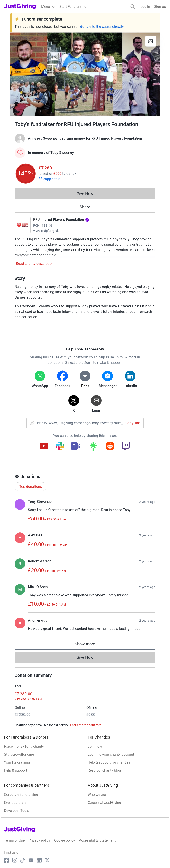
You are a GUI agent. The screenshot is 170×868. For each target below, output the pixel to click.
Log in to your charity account (111, 754)
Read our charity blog (104, 770)
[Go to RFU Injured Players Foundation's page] (23, 225)
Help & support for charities (109, 762)
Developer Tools (16, 811)
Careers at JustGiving (104, 803)
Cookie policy (65, 840)
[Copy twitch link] (126, 446)
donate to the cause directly (102, 27)
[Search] (133, 7)
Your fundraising (17, 762)
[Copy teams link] (76, 446)
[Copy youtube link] (44, 446)
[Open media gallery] (85, 74)
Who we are (97, 795)
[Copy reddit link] (110, 446)
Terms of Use (14, 840)
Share (85, 207)
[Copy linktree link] (93, 448)
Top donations (31, 487)
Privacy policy (39, 840)
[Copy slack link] (60, 446)
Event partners (15, 803)
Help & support (15, 770)
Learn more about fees (86, 725)
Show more (89, 645)
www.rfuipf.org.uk (46, 231)
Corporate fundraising (21, 795)
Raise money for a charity (24, 746)
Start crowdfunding (19, 754)
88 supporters (49, 179)
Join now (95, 746)
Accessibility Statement (97, 840)
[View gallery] (151, 41)
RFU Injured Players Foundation (61, 220)
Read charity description (35, 264)
